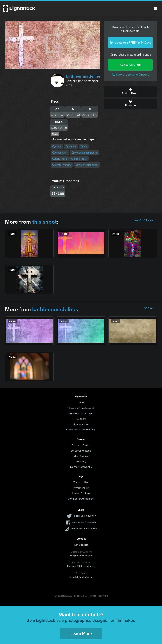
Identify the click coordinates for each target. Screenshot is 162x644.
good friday (79, 159)
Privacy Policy (81, 488)
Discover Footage (81, 451)
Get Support (81, 545)
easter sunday (62, 165)
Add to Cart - (130, 65)
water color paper (87, 165)
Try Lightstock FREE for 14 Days (130, 43)
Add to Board (130, 92)
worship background (85, 153)
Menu (155, 8)
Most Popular (81, 456)
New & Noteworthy (81, 467)
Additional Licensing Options (130, 75)
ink (84, 146)
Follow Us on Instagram (84, 528)
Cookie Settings (81, 493)
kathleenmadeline (83, 76)
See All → (151, 308)
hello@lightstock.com (81, 577)
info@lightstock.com (81, 555)
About (81, 402)
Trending (81, 461)
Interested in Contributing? (81, 430)
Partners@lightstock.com (81, 566)
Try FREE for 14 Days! (81, 413)
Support (81, 419)
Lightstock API (81, 424)
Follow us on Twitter (84, 516)
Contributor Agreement (81, 499)
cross (57, 146)
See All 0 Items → (145, 220)
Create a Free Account (81, 408)
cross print (60, 153)
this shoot (45, 222)
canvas (71, 146)
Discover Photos (81, 445)
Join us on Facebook (84, 522)
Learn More (81, 633)
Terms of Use (81, 482)
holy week (60, 159)
